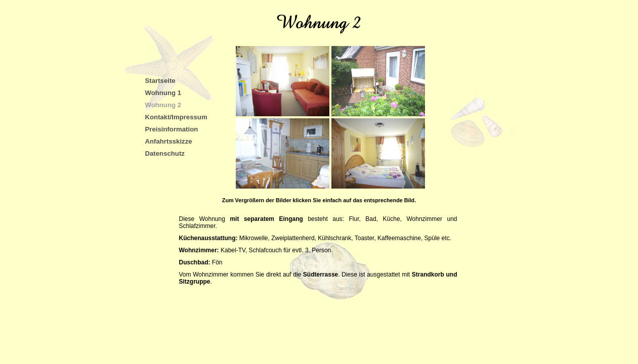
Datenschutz (165, 153)
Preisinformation (172, 129)
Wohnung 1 (163, 93)
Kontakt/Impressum (176, 117)
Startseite (160, 80)
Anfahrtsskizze (169, 141)
